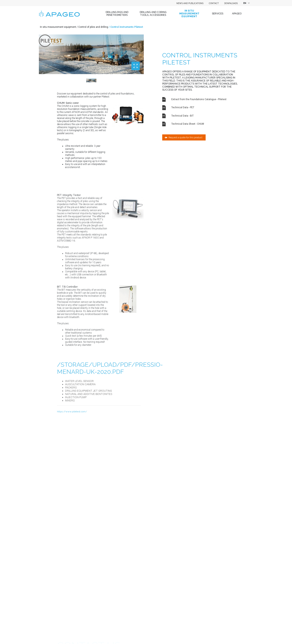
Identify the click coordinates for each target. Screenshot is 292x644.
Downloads (231, 3)
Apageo (237, 14)
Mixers (70, 420)
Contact (214, 3)
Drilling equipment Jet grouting (89, 410)
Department (64, 615)
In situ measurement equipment (189, 14)
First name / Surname (69, 631)
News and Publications (190, 3)
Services (218, 14)
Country (61, 600)
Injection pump (76, 417)
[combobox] (246, 3)
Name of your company (70, 584)
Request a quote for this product (185, 137)
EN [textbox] (245, 3)
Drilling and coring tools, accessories (153, 14)
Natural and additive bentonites (89, 414)
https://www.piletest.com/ (72, 431)
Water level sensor (79, 401)
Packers (71, 407)
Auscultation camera (80, 404)
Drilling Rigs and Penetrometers (117, 14)
